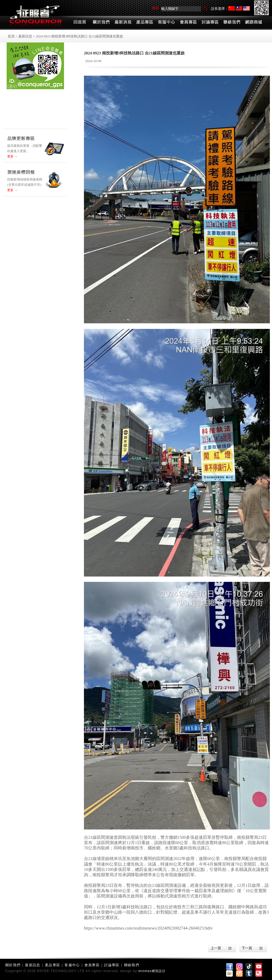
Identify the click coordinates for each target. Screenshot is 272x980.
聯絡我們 (132, 965)
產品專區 (52, 965)
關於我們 (13, 965)
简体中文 (231, 8)
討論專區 (112, 965)
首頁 (11, 36)
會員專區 (92, 965)
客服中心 (72, 965)
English (246, 8)
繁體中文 (239, 8)
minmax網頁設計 (152, 971)
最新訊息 (25, 36)
